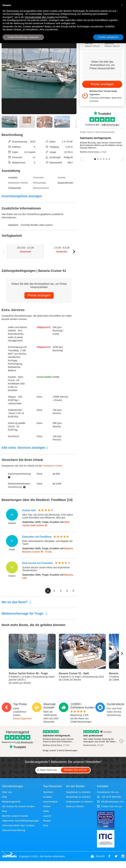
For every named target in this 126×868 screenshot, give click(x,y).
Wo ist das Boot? (17, 602)
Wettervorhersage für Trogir (25, 613)
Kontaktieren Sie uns (108, 792)
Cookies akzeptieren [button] (108, 37)
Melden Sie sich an (76, 770)
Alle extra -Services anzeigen (25, 448)
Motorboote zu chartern (78, 797)
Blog (4, 811)
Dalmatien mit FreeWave (37, 537)
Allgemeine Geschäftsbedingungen (21, 821)
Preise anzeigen (39, 295)
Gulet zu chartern (75, 806)
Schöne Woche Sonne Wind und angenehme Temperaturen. (46, 569)
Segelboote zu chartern (78, 792)
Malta (46, 811)
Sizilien (47, 806)
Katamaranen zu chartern (79, 802)
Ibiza (46, 825)
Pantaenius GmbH (52, 466)
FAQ (4, 797)
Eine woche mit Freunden (38, 563)
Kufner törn (29, 510)
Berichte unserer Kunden (15, 816)
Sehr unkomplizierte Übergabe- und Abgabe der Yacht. (47, 542)
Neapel (47, 821)
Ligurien (47, 816)
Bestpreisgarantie (22, 718)
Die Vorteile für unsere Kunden (18, 806)
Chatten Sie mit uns (109, 806)
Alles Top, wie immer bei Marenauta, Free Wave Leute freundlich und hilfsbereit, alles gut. (48, 516)
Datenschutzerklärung (14, 830)
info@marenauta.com (110, 802)
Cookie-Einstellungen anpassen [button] (23, 37)
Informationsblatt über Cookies (18, 825)
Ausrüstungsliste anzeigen (22, 196)
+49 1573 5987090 (109, 797)
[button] (122, 5)
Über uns (7, 792)
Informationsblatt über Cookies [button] (40, 17)
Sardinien (48, 792)
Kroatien (48, 797)
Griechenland (50, 802)
